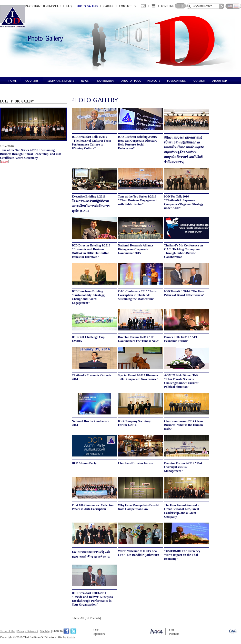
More (4, 162)
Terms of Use (8, 631)
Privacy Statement (28, 631)
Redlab (71, 637)
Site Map (45, 631)
